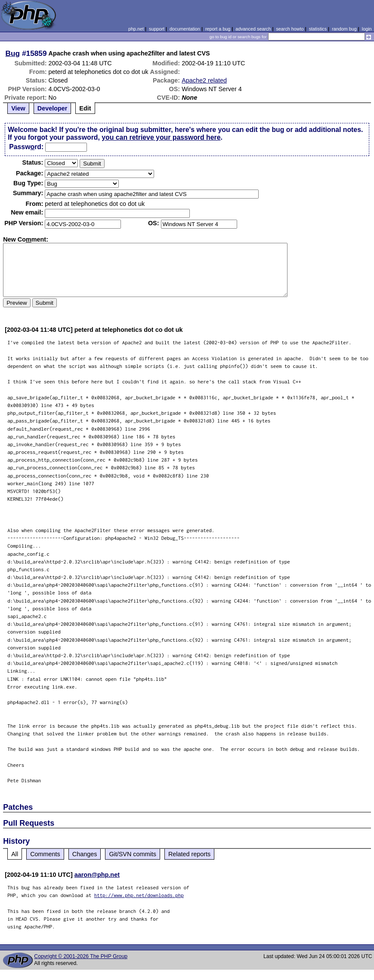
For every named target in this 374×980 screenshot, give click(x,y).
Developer (53, 108)
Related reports (189, 854)
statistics (318, 29)
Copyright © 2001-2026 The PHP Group (81, 956)
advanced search (253, 29)
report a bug (218, 29)
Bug (13, 53)
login (367, 29)
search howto (290, 29)
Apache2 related (204, 80)
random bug (344, 29)
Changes (85, 854)
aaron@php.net (97, 875)
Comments (45, 854)
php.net (136, 29)
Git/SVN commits (133, 854)
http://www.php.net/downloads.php (139, 895)
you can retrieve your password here (161, 137)
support (157, 29)
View (18, 108)
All (15, 854)
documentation (185, 29)
